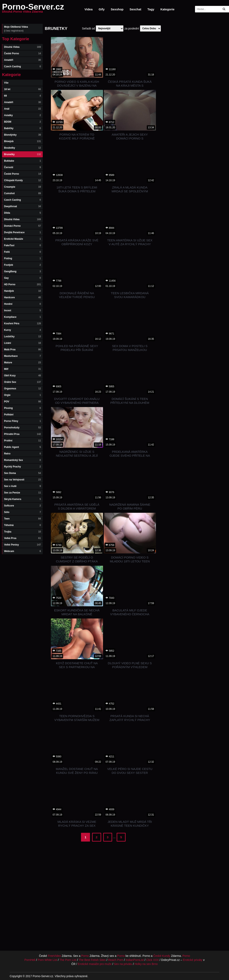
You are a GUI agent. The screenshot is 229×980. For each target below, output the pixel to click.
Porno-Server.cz (33, 9)
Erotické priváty (193, 960)
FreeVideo (54, 956)
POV (22, 402)
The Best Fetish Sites (92, 960)
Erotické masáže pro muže (95, 964)
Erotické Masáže (22, 239)
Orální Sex (22, 382)
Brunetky (22, 154)
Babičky (22, 128)
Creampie (22, 187)
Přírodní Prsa (22, 434)
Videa (89, 9)
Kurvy (22, 330)
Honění (22, 304)
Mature (22, 363)
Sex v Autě (22, 486)
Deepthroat (22, 206)
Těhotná (22, 525)
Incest (22, 310)
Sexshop (117, 9)
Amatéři (22, 60)
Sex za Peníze (22, 493)
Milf (22, 369)
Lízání (22, 343)
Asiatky (22, 115)
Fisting (22, 258)
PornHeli (30, 960)
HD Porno (22, 284)
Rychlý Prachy (22, 467)
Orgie (22, 395)
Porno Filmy (22, 421)
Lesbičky (22, 336)
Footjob (22, 265)
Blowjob (22, 141)
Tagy (151, 9)
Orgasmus (22, 389)
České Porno (22, 53)
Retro (22, 454)
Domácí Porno (22, 226)
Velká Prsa (22, 538)
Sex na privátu (123, 964)
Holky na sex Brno (146, 964)
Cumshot (22, 193)
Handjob (22, 291)
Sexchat (135, 9)
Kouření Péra (22, 323)
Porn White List (47, 960)
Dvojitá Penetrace (22, 232)
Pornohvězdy (22, 428)
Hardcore (22, 297)
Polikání (22, 415)
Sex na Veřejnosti (22, 480)
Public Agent (22, 447)
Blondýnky (22, 135)
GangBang (22, 271)
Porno (85, 956)
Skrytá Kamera (22, 499)
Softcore (22, 506)
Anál (22, 109)
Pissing (22, 408)
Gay (22, 278)
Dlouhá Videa (22, 47)
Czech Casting (22, 66)
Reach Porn (116, 960)
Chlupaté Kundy (22, 180)
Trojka (22, 532)
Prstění (22, 441)
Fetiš (22, 252)
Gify (102, 9)
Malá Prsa (22, 350)
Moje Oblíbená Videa (22, 29)
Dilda (22, 213)
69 (22, 96)
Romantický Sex (22, 460)
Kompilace (22, 317)
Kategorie (167, 9)
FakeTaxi (22, 245)
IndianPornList (135, 960)
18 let (22, 89)
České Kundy (162, 956)
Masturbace (22, 356)
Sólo (22, 512)
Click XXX (152, 960)
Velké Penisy (22, 545)
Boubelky (22, 148)
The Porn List (68, 960)
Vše (6, 83)
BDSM (22, 122)
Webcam (22, 551)
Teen (22, 519)
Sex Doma (22, 473)
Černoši (22, 167)
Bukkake (22, 161)
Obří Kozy (22, 376)
